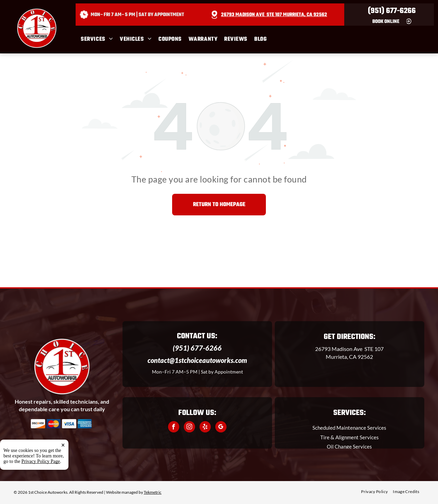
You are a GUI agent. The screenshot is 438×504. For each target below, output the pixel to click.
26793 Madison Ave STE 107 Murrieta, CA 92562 (274, 15)
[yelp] (205, 428)
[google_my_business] (221, 428)
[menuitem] (100, 40)
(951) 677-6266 (392, 11)
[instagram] (189, 428)
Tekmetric (153, 492)
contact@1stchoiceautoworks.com (197, 360)
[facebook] (174, 428)
